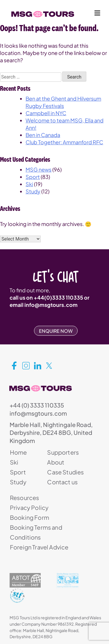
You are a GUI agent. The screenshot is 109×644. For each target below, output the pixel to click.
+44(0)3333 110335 (58, 297)
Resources (24, 498)
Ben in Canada (43, 135)
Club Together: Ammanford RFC (64, 142)
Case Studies (65, 472)
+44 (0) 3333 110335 (37, 405)
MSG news (39, 169)
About (56, 462)
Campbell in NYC (46, 113)
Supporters (63, 452)
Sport (33, 177)
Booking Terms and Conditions (36, 532)
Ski (29, 184)
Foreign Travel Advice (39, 547)
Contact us (62, 482)
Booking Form (30, 517)
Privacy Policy (29, 507)
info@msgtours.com (51, 305)
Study (33, 191)
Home (18, 452)
